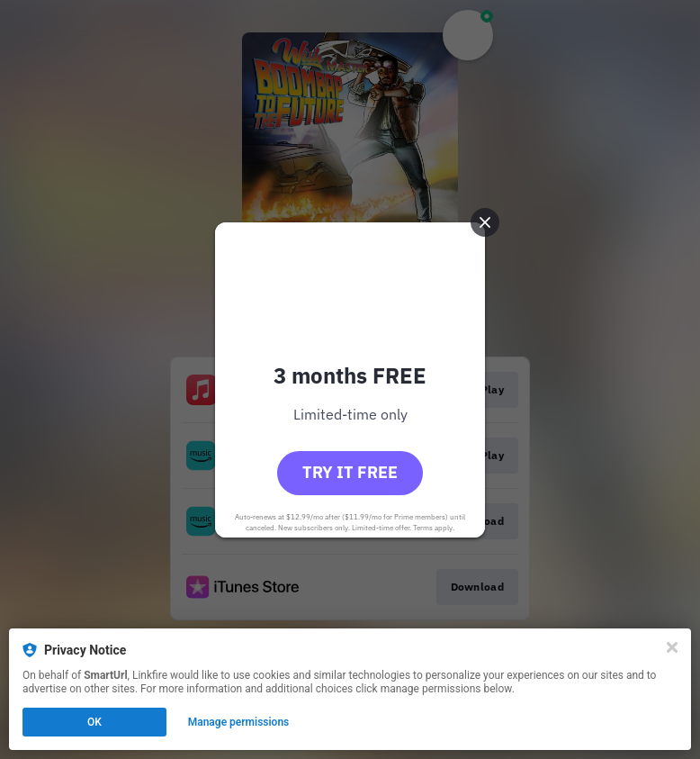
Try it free (350, 472)
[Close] (672, 647)
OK (94, 722)
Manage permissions (239, 722)
